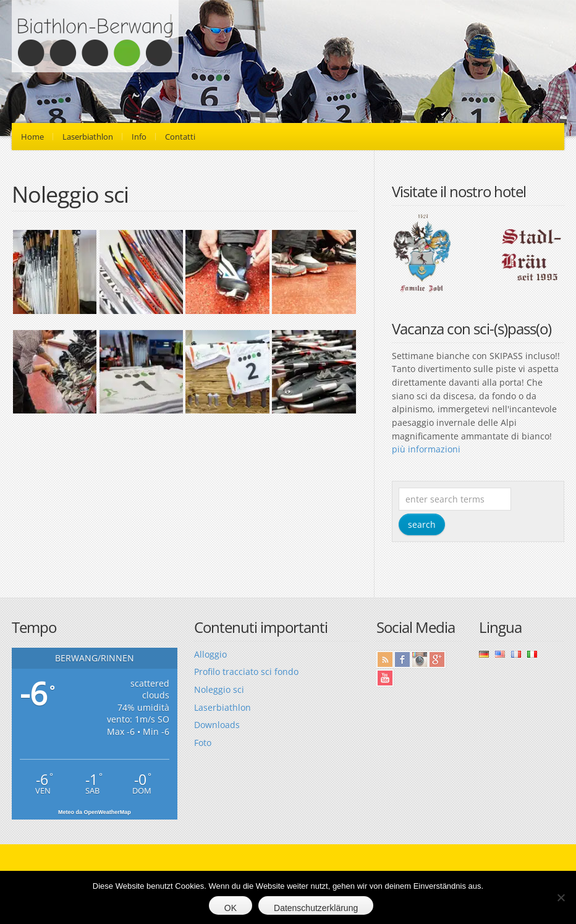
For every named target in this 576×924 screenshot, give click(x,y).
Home (32, 137)
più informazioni (426, 449)
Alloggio (210, 654)
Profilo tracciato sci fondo (246, 672)
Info (139, 137)
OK (231, 908)
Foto (203, 743)
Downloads (217, 725)
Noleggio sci (219, 689)
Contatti (180, 137)
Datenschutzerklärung (316, 908)
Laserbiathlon (88, 137)
